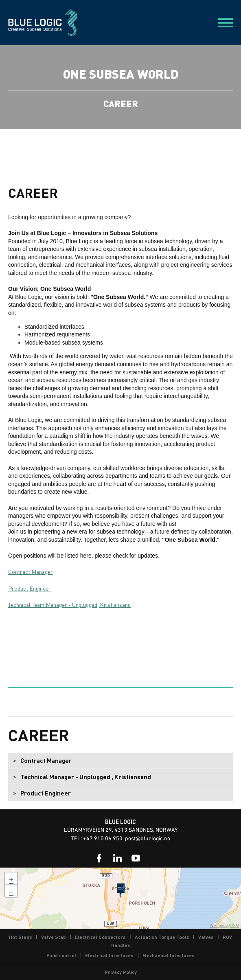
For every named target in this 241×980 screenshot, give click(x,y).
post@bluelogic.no (148, 839)
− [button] (11, 891)
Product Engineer (30, 588)
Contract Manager (31, 571)
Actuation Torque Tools (162, 937)
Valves (206, 937)
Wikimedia (219, 926)
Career (39, 735)
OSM (234, 926)
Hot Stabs (21, 937)
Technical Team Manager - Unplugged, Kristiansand (69, 604)
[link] (99, 858)
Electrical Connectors (100, 937)
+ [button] (11, 879)
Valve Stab (54, 937)
